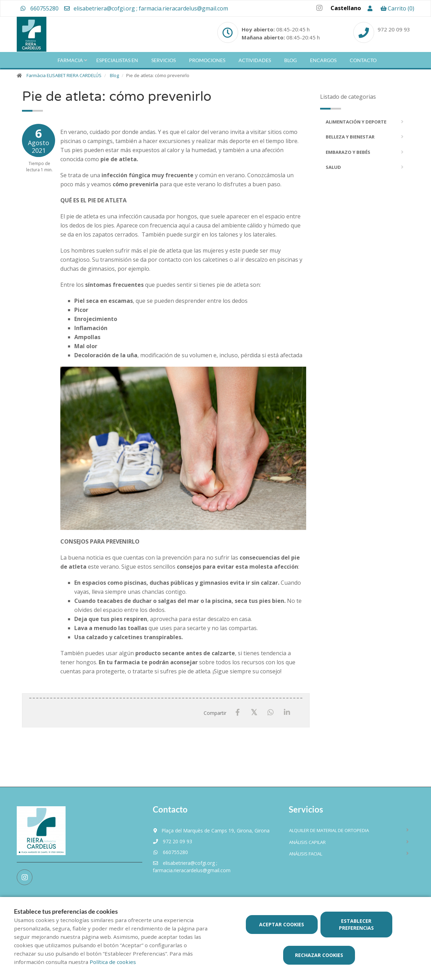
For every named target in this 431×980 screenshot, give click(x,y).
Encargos (323, 60)
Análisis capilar (307, 842)
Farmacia (70, 60)
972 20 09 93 (172, 841)
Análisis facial (306, 854)
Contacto (363, 60)
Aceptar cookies (282, 924)
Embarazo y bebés (348, 152)
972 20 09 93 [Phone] (394, 29)
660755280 (39, 8)
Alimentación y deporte (356, 122)
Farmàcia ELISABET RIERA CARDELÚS (64, 75)
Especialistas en (117, 60)
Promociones (207, 60)
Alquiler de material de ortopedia (329, 830)
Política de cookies (113, 962)
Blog (290, 60)
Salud (333, 167)
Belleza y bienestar (350, 137)
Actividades (255, 60)
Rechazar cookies (319, 955)
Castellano (346, 8)
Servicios (164, 60)
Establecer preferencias (356, 924)
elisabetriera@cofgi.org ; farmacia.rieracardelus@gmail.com (146, 8)
